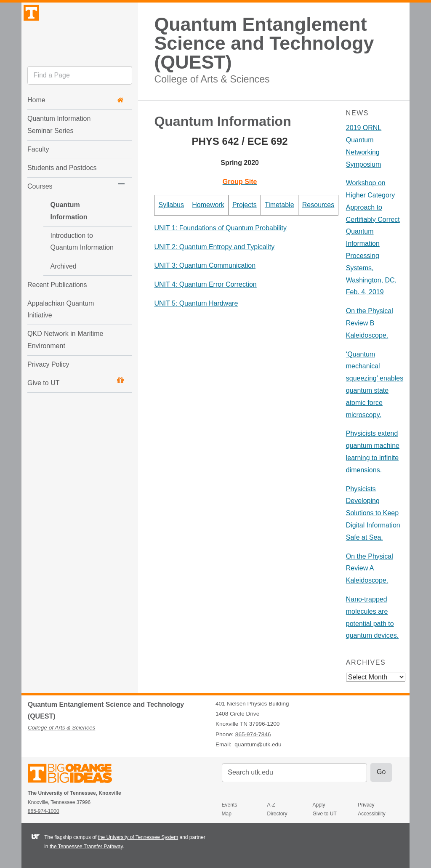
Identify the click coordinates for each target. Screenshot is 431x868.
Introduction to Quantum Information (70, 249)
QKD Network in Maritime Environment (65, 347)
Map (227, 814)
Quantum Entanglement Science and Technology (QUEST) (264, 43)
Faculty (38, 169)
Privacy (366, 805)
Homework (208, 205)
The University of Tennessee (75, 775)
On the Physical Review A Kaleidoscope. (370, 568)
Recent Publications (57, 292)
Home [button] (76, 119)
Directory (277, 814)
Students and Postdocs (62, 187)
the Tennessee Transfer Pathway (86, 847)
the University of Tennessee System (138, 837)
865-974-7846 (253, 734)
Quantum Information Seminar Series (59, 144)
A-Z (271, 805)
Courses (40, 206)
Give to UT (76, 389)
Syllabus (171, 205)
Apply (319, 805)
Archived (47, 273)
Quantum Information (68, 224)
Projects (245, 205)
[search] (80, 95)
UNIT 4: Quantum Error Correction (205, 284)
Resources (318, 205)
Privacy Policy (48, 371)
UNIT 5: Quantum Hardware (196, 303)
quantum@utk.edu (258, 744)
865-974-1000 (44, 811)
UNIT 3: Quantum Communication (205, 265)
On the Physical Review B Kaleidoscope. (370, 323)
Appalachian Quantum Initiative (61, 317)
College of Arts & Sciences (212, 79)
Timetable (279, 205)
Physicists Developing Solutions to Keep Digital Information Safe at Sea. (373, 513)
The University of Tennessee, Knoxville (80, 39)
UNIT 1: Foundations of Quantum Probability (220, 228)
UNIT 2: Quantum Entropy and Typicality (214, 247)
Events (230, 805)
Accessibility (371, 814)
